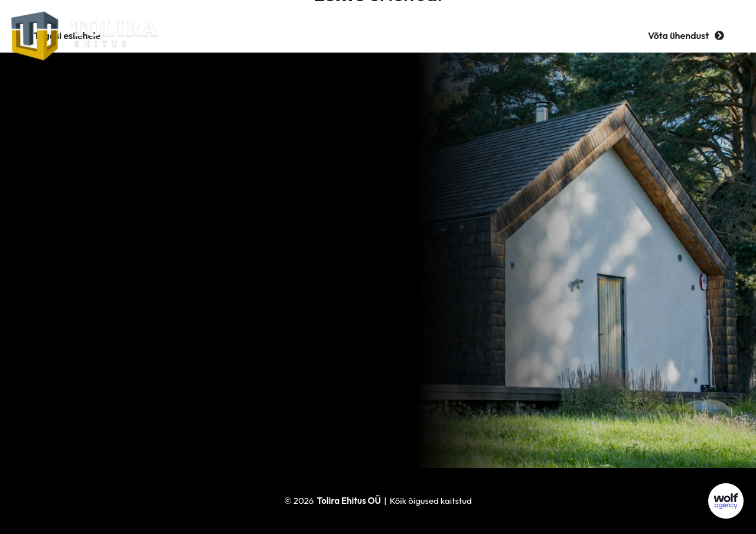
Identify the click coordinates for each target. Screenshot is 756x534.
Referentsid (374, 35)
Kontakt (542, 35)
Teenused (227, 35)
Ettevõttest (298, 35)
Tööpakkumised (462, 35)
